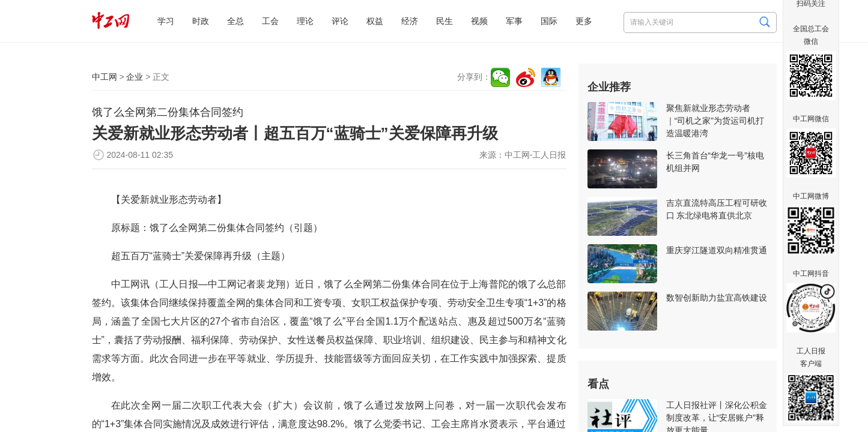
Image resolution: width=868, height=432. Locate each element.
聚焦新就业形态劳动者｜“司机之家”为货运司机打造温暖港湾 (715, 121)
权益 (375, 21)
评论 (340, 21)
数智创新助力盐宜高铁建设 (717, 298)
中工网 (105, 77)
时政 (201, 21)
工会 (270, 21)
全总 (235, 21)
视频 (479, 21)
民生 (445, 21)
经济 (410, 21)
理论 (305, 21)
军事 (514, 21)
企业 (135, 77)
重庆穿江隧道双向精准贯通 (717, 250)
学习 (166, 21)
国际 (549, 21)
